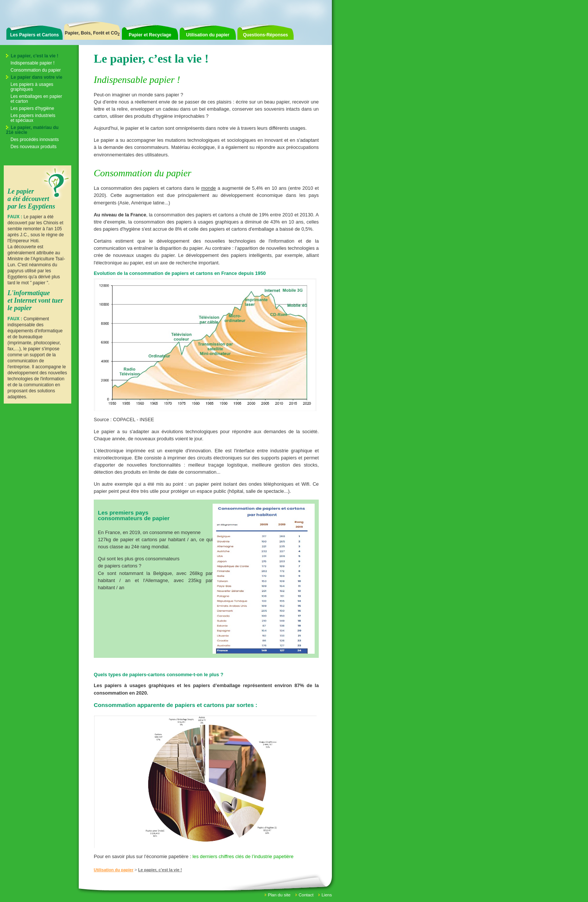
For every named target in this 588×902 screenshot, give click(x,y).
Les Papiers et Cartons (34, 35)
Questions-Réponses (265, 35)
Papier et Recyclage (150, 35)
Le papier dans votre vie (34, 77)
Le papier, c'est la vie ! (32, 56)
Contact (306, 895)
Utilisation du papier (208, 35)
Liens (327, 895)
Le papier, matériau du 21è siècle (32, 130)
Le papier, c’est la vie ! (160, 870)
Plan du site (279, 895)
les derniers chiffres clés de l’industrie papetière (243, 856)
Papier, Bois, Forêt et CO (92, 33)
